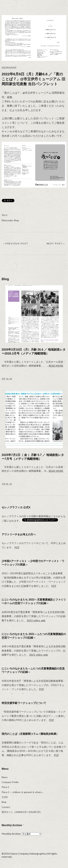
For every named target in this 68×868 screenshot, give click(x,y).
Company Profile (10, 782)
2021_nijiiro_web (39, 655)
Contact (6, 807)
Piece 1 (5, 787)
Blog (16, 220)
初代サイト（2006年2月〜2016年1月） (22, 812)
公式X (5, 797)
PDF (17, 547)
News (5, 777)
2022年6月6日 (9, 68)
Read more (56, 366)
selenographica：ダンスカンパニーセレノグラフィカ (14, 5)
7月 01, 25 (7, 484)
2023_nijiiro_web (36, 620)
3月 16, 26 (7, 379)
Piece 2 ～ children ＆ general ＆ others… (23, 792)
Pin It (5, 215)
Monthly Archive (11, 834)
